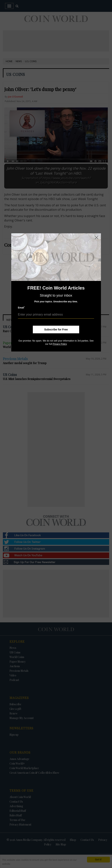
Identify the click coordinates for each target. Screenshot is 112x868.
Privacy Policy (60, 344)
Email (21, 308)
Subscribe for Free (56, 329)
